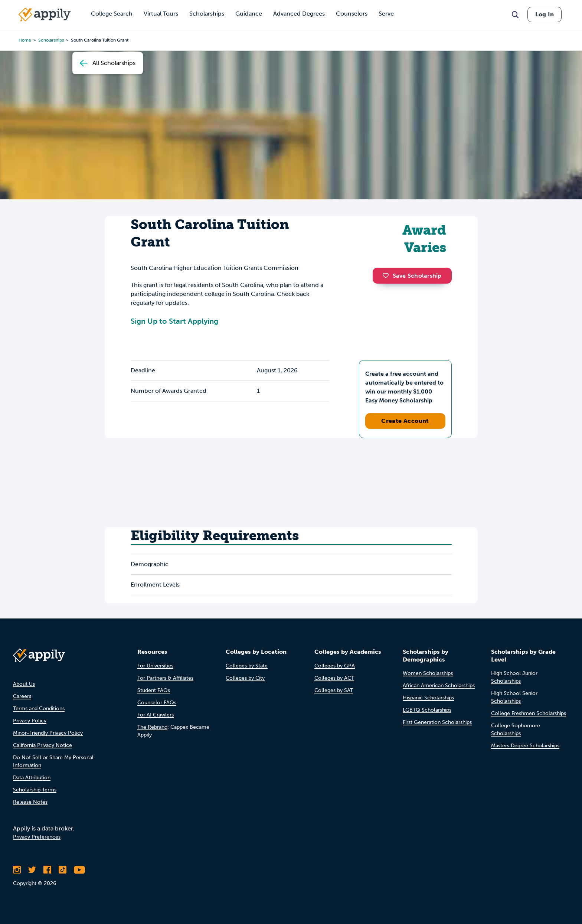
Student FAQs (154, 690)
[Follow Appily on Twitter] (32, 870)
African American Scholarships (439, 685)
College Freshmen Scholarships (529, 713)
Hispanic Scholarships (428, 698)
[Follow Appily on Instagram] (17, 870)
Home (25, 40)
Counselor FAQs (157, 703)
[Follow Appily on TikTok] (63, 870)
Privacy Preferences (37, 837)
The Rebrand (152, 727)
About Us (24, 684)
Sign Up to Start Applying (174, 321)
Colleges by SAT (334, 690)
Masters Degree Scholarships (525, 746)
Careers (22, 696)
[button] (388, 275)
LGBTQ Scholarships (427, 710)
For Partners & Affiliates (165, 678)
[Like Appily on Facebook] (47, 870)
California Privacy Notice (42, 745)
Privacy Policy (30, 721)
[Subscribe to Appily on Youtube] (79, 870)
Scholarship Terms (35, 790)
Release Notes (30, 802)
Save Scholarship (412, 276)
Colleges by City (245, 678)
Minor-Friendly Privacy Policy (48, 733)
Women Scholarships (428, 673)
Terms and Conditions (39, 708)
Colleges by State (247, 666)
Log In (545, 14)
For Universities (155, 666)
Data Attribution (32, 778)
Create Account (405, 421)
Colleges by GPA (335, 666)
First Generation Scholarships (437, 722)
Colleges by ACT (334, 678)
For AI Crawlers (156, 715)
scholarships (51, 40)
